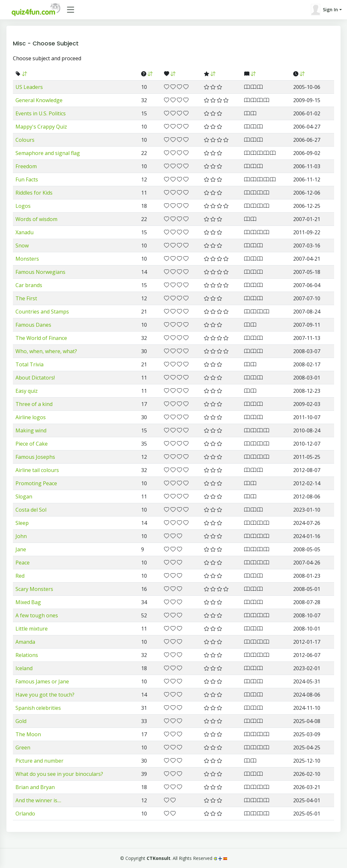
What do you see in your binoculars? (59, 774)
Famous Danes (33, 325)
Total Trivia (29, 364)
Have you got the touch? (45, 695)
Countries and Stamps (42, 312)
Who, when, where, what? (46, 351)
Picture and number (39, 761)
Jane (21, 549)
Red (20, 576)
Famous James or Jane (42, 681)
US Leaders (29, 87)
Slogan (24, 497)
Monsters (27, 259)
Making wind (31, 430)
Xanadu (24, 232)
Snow (22, 246)
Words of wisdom (36, 219)
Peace (23, 563)
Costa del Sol (31, 510)
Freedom (26, 166)
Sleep (22, 523)
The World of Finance (41, 338)
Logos (23, 206)
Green (23, 747)
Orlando (25, 814)
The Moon (28, 734)
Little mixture (32, 629)
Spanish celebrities (38, 708)
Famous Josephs (35, 457)
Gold (21, 721)
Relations (27, 655)
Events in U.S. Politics (41, 113)
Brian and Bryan (35, 787)
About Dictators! (35, 378)
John (21, 536)
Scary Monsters (34, 589)
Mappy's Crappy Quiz (41, 127)
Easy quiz (27, 391)
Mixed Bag (28, 602)
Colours (25, 140)
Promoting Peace (36, 483)
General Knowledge (39, 100)
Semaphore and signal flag (48, 153)
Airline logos (31, 417)
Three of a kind (34, 404)
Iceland (24, 668)
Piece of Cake (32, 444)
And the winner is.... (38, 800)
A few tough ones (37, 615)
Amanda (25, 642)
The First (26, 298)
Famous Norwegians (40, 272)
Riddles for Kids (34, 193)
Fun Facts (27, 179)
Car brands (29, 285)
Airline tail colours (37, 470)
